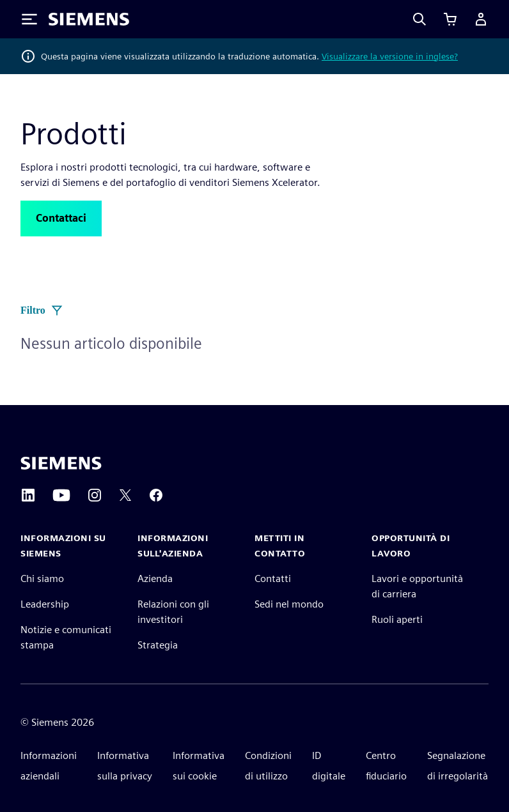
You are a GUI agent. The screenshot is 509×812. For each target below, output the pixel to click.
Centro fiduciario (386, 766)
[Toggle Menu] (29, 19)
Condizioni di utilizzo (268, 766)
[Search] (419, 19)
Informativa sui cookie (199, 766)
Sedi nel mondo (289, 604)
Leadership (45, 604)
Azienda (155, 578)
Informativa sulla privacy (125, 766)
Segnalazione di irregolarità (458, 766)
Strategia (158, 645)
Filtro (42, 310)
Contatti (273, 578)
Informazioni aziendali (49, 766)
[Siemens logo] (89, 19)
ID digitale (329, 766)
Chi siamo (42, 578)
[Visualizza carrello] (450, 19)
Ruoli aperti (397, 619)
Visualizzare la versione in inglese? (390, 56)
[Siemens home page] (61, 463)
